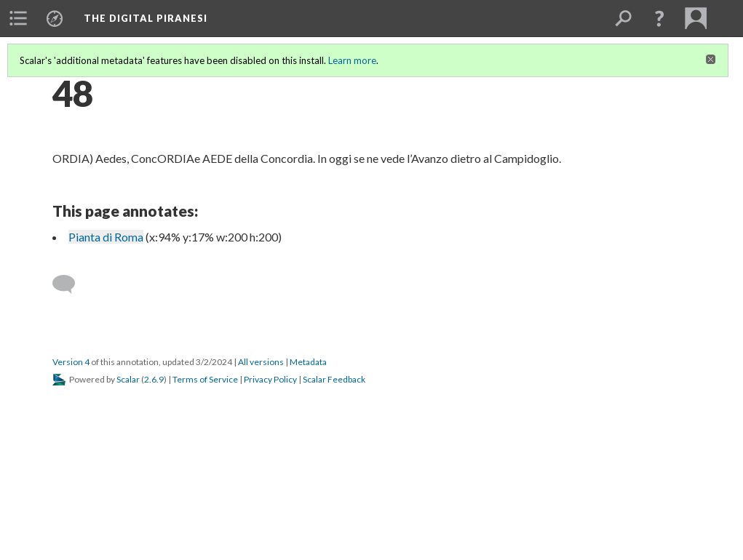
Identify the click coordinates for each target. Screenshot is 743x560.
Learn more (352, 60)
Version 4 (71, 362)
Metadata (308, 362)
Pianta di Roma (106, 237)
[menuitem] (18, 18)
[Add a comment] (70, 284)
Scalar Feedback (334, 379)
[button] (659, 18)
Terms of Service (205, 379)
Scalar (128, 379)
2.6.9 (154, 379)
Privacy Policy (270, 379)
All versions (261, 362)
